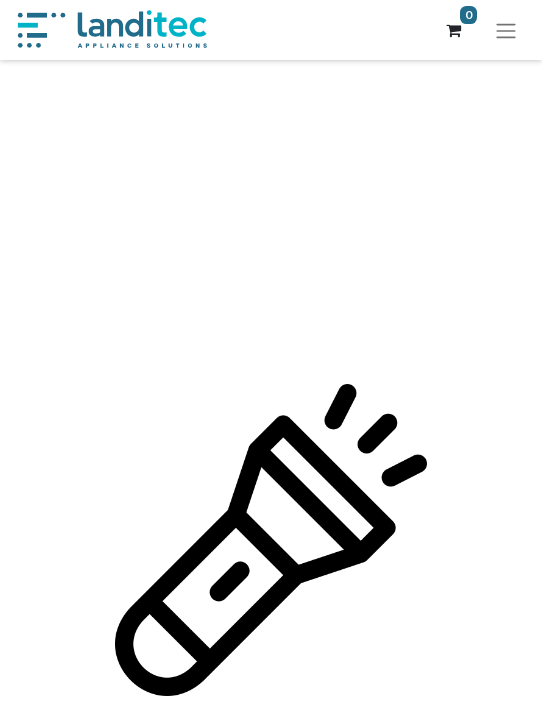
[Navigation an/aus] (506, 30)
